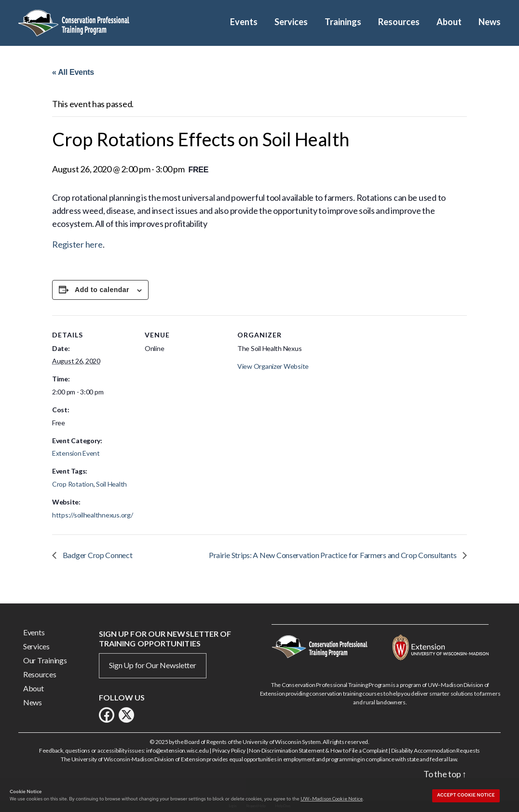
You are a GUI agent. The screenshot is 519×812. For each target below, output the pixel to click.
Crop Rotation (73, 484)
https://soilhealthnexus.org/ (92, 515)
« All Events (73, 72)
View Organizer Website (273, 366)
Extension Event (76, 453)
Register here (77, 244)
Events (244, 22)
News (490, 22)
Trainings (343, 22)
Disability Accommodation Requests (436, 750)
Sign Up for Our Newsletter (153, 665)
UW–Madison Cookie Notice (332, 798)
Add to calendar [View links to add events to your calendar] (102, 290)
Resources (399, 22)
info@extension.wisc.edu (178, 750)
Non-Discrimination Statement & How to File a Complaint (318, 750)
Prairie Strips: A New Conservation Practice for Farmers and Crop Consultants (333, 555)
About (449, 22)
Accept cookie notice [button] (466, 795)
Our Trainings (45, 660)
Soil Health (111, 484)
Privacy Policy (229, 750)
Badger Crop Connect (97, 555)
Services (291, 22)
